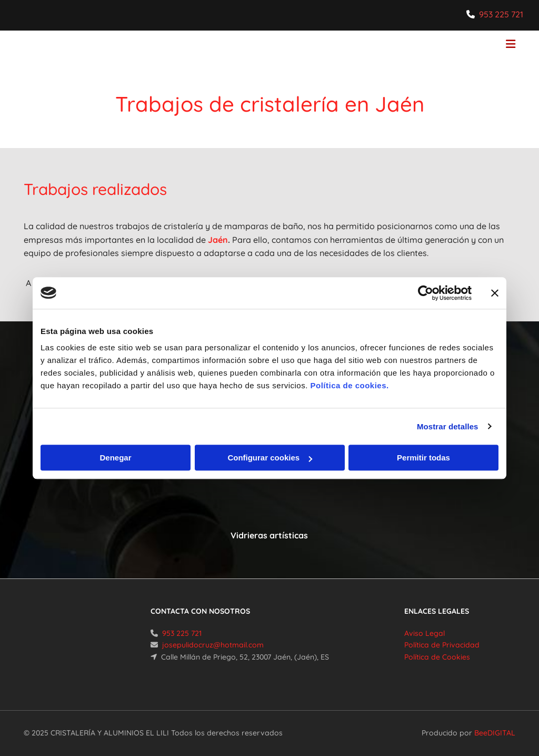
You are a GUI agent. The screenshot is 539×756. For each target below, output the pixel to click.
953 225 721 (501, 14)
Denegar (115, 458)
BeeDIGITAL (495, 733)
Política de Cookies (437, 657)
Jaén (218, 240)
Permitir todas (423, 458)
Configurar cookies (270, 458)
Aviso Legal (425, 633)
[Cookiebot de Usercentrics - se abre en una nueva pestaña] (426, 293)
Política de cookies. (349, 385)
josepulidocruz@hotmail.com (213, 645)
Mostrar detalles (448, 426)
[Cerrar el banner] (495, 293)
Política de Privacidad (442, 645)
